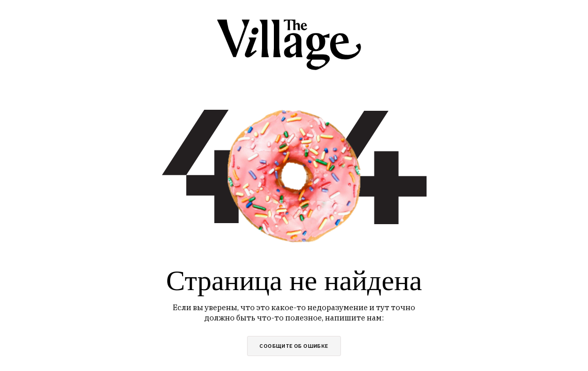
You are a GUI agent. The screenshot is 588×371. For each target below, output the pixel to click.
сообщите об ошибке (294, 346)
